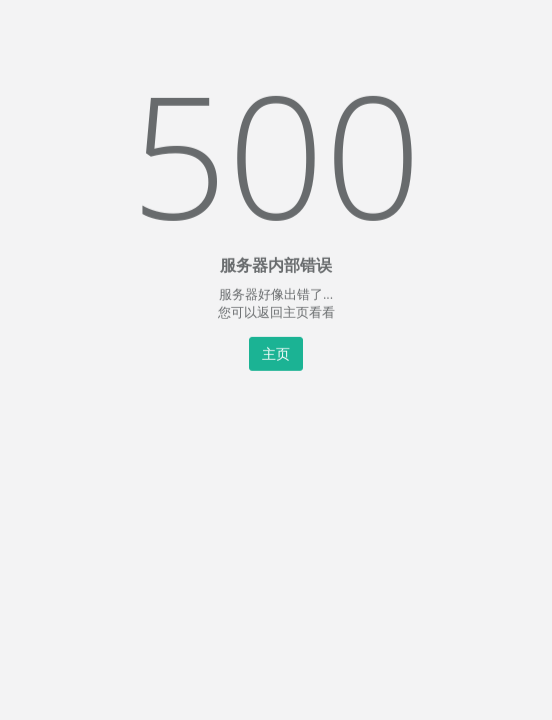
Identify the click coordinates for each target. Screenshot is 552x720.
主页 (276, 352)
